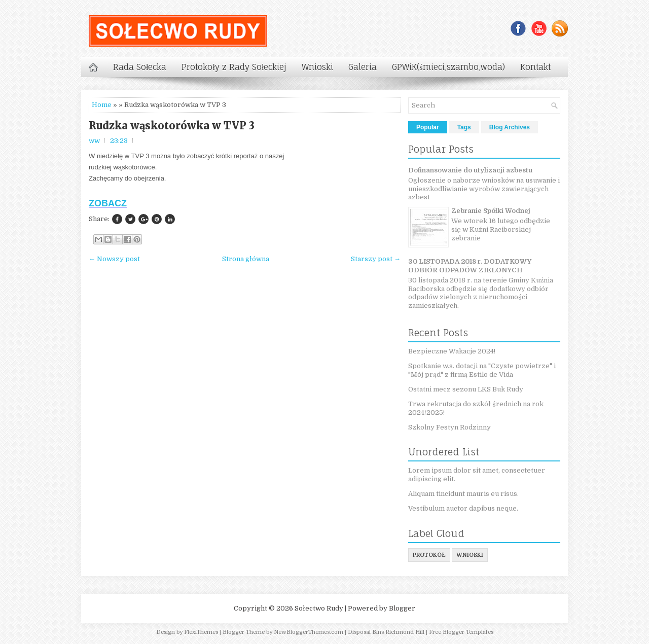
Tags (464, 127)
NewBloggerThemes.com (309, 632)
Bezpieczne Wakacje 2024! (452, 351)
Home (102, 105)
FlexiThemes (201, 632)
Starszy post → (376, 259)
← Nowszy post (114, 259)
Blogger (402, 608)
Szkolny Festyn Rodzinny (449, 427)
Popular (428, 127)
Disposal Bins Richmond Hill (386, 632)
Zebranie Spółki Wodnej (491, 211)
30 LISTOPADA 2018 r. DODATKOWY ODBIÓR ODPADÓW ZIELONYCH (470, 266)
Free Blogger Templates (461, 632)
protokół (429, 555)
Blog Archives (510, 127)
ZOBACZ (108, 203)
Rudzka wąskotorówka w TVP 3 (172, 126)
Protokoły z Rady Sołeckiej (234, 67)
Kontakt (535, 67)
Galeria (363, 67)
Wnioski (317, 67)
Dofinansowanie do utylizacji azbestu (470, 170)
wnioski (470, 555)
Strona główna (246, 259)
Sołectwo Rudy (319, 608)
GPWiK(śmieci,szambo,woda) (448, 67)
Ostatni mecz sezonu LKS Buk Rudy (466, 389)
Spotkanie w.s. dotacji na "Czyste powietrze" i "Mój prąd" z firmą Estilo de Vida (482, 370)
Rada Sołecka (140, 67)
